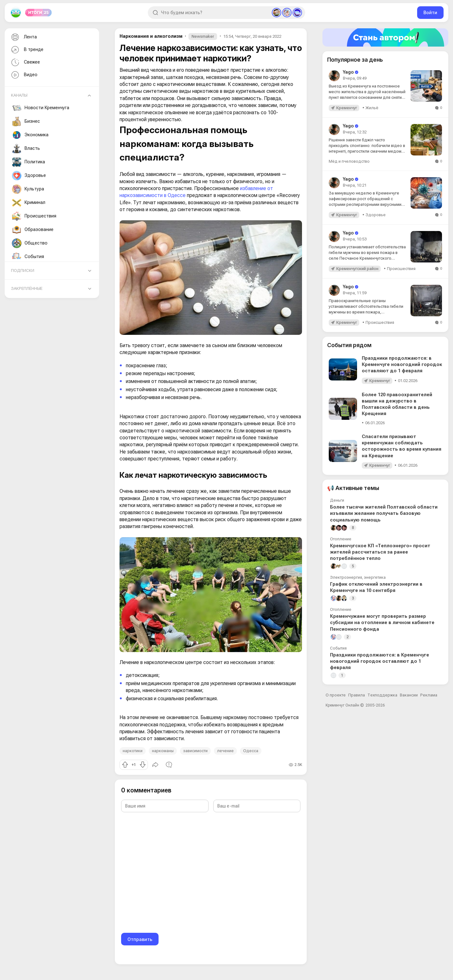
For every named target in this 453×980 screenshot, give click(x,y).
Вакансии (409, 695)
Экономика (30, 135)
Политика (28, 162)
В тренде (27, 50)
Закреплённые (27, 288)
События (28, 257)
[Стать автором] (385, 37)
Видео (24, 75)
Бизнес (26, 121)
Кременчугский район (357, 269)
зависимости (195, 751)
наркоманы (163, 751)
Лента (23, 37)
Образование (33, 230)
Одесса (251, 751)
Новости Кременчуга (41, 108)
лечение (225, 751)
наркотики (133, 751)
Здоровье (29, 176)
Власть (26, 149)
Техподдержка (382, 695)
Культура (28, 189)
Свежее (25, 62)
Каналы (19, 95)
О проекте (336, 695)
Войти (430, 12)
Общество (30, 243)
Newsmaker (203, 36)
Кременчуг (347, 108)
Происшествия (34, 216)
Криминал (29, 203)
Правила (357, 695)
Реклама (429, 695)
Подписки (23, 270)
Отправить (140, 939)
